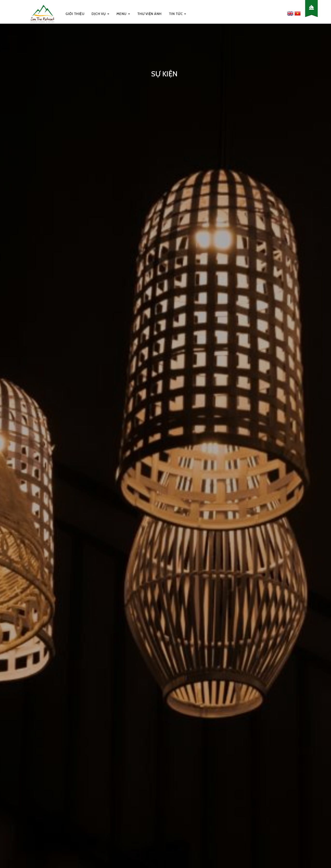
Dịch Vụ (100, 14)
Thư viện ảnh (149, 14)
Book (311, 3)
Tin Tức (178, 14)
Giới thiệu (75, 14)
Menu (123, 14)
